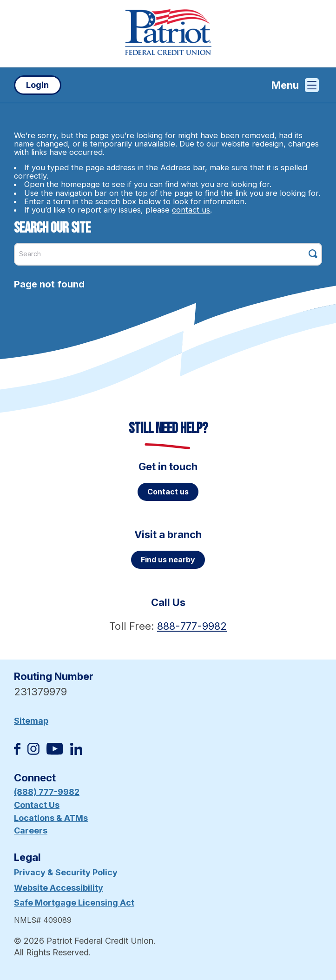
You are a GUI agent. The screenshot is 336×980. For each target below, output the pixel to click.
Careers (31, 830)
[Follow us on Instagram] (33, 752)
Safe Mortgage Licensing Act (74, 903)
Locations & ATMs (51, 818)
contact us (191, 210)
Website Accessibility (59, 888)
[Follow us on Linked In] (76, 752)
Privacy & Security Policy (66, 872)
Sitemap (31, 721)
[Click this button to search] (313, 254)
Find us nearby (168, 560)
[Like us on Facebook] (17, 752)
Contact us (168, 492)
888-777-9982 (192, 626)
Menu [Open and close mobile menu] (295, 85)
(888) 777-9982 (47, 792)
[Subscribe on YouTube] (55, 752)
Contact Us (37, 805)
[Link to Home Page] (168, 33)
